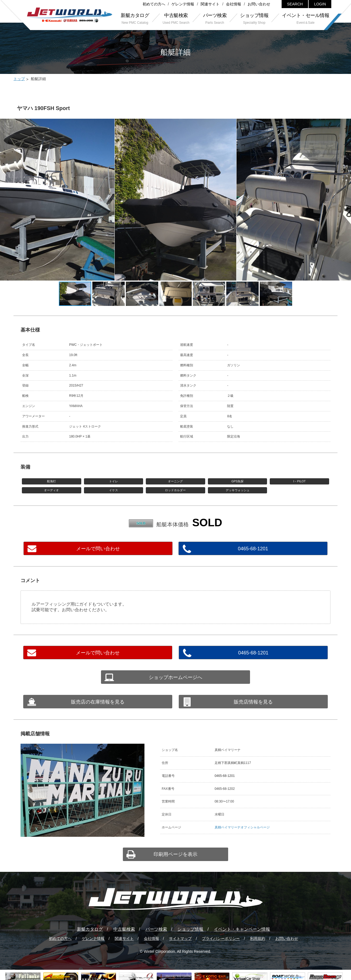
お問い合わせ (259, 4)
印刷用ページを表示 (175, 854)
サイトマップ (180, 938)
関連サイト (210, 4)
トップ (19, 79)
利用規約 (258, 938)
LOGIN (320, 4)
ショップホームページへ (175, 677)
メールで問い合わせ (98, 549)
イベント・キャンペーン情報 (242, 929)
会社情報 (234, 4)
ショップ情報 (190, 929)
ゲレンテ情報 (183, 4)
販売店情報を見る (253, 702)
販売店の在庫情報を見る (98, 702)
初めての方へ (154, 4)
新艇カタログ (90, 929)
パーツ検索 (156, 929)
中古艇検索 (124, 929)
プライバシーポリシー (221, 938)
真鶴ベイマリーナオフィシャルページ (242, 827)
